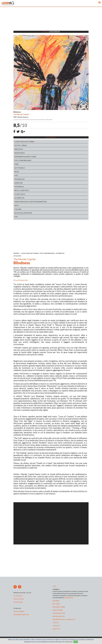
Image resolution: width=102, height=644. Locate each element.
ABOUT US (56, 629)
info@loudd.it (69, 598)
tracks (56, 623)
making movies (59, 616)
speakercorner (59, 607)
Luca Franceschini (21, 280)
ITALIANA (18, 209)
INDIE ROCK (19, 149)
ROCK (17, 205)
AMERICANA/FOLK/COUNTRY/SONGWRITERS (31, 202)
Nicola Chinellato (19, 611)
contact (56, 626)
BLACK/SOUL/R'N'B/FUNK (23, 213)
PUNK (17, 164)
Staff (54, 586)
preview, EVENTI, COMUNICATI (64, 619)
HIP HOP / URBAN (21, 145)
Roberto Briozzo (19, 599)
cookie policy (69, 642)
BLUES (17, 172)
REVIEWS (16, 253)
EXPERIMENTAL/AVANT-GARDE (25, 157)
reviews (56, 601)
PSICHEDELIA (19, 187)
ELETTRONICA (20, 168)
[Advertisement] (51, 21)
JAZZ (16, 175)
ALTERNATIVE (19, 198)
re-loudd (56, 604)
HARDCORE (19, 183)
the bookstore (59, 613)
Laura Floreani (18, 596)
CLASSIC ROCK (20, 194)
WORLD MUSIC (20, 153)
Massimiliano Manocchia (21, 614)
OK (76, 642)
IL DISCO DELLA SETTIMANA (24, 142)
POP (16, 217)
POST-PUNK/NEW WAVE (23, 160)
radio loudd (58, 610)
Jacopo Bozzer (18, 602)
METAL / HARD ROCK (22, 190)
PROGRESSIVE (20, 179)
